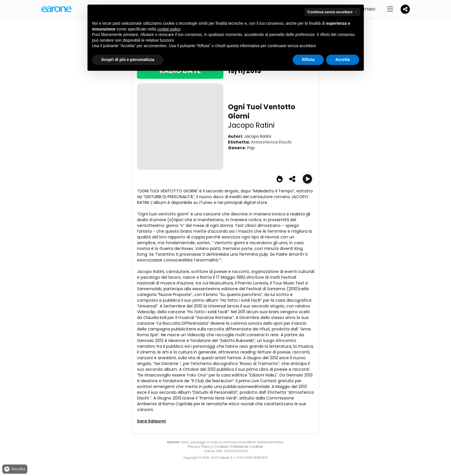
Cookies (221, 447)
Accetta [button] (343, 60)
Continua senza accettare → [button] (332, 12)
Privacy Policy (200, 447)
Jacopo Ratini (251, 125)
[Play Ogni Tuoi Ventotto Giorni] (307, 179)
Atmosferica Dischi (271, 142)
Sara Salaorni (151, 421)
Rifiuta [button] (308, 60)
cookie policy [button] (169, 29)
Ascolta (14, 469)
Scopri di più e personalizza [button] (128, 60)
